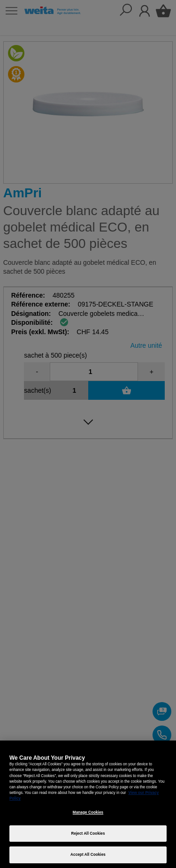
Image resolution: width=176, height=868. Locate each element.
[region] (88, 804)
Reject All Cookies (88, 834)
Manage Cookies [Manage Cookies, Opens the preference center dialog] (88, 812)
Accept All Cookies (88, 855)
